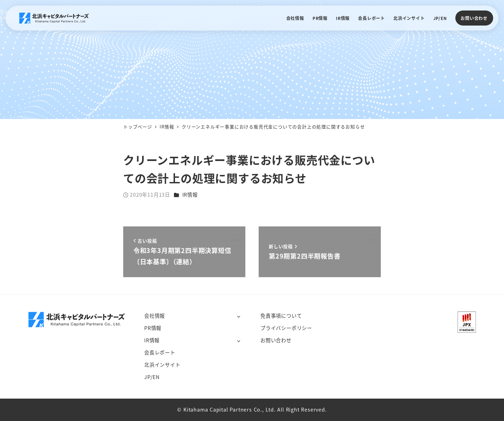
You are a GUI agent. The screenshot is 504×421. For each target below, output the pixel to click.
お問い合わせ (474, 18)
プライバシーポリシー (286, 328)
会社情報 (155, 316)
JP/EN (152, 377)
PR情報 (153, 328)
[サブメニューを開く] (239, 316)
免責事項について (281, 316)
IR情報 (190, 195)
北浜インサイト (162, 365)
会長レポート (160, 352)
